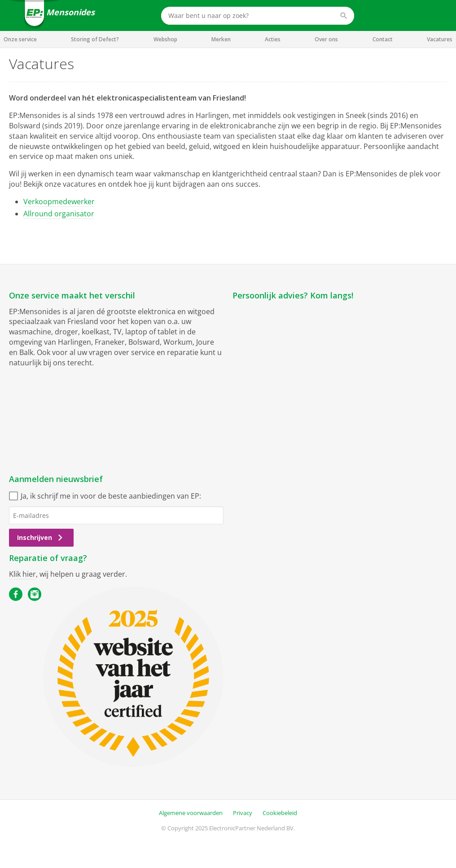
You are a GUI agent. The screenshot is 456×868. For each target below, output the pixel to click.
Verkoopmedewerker (59, 202)
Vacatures (440, 39)
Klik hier (22, 574)
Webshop (165, 39)
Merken (221, 39)
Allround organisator (59, 214)
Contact (383, 39)
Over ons (326, 39)
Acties (273, 39)
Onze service (20, 39)
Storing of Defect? (95, 39)
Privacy (243, 813)
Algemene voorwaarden (191, 813)
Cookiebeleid (280, 813)
